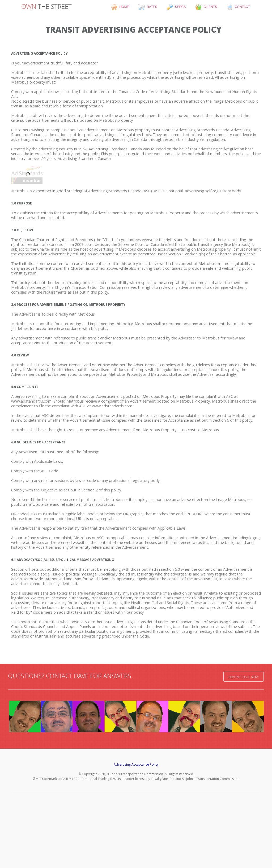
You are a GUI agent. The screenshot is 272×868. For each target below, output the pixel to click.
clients (206, 7)
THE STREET (46, 6)
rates (148, 7)
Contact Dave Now (244, 677)
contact (238, 7)
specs (176, 7)
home (120, 7)
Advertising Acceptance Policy (136, 764)
